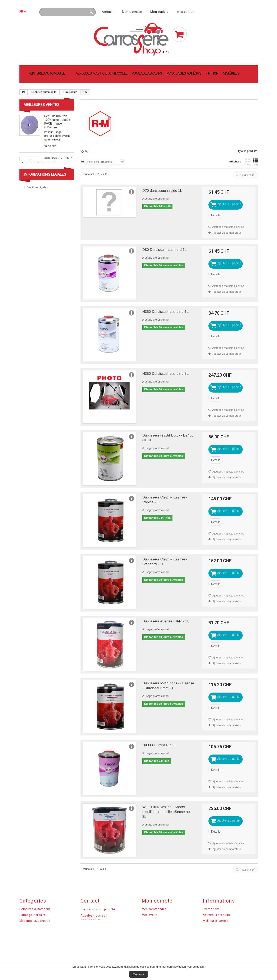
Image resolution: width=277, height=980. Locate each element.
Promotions (211, 909)
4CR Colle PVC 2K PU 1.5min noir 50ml (59, 160)
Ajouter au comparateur (227, 233)
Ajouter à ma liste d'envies (228, 227)
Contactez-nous (214, 927)
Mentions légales (37, 249)
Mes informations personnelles (164, 927)
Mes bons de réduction (158, 932)
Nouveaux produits (216, 915)
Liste (255, 162)
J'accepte (138, 974)
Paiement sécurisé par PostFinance (48, 261)
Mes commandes (154, 909)
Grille (248, 162)
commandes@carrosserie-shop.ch (103, 931)
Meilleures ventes (41, 105)
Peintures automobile (47, 73)
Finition (212, 73)
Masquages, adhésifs (184, 73)
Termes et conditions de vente (45, 255)
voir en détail (195, 967)
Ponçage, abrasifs (147, 73)
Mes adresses (152, 921)
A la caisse (186, 12)
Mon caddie (160, 12)
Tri (82, 162)
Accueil (108, 12)
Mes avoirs (150, 915)
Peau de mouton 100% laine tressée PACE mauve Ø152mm (57, 122)
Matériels (231, 73)
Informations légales (45, 236)
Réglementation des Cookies (224, 932)
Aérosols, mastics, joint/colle (102, 73)
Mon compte (132, 12)
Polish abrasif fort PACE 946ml (57, 191)
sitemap (209, 938)
